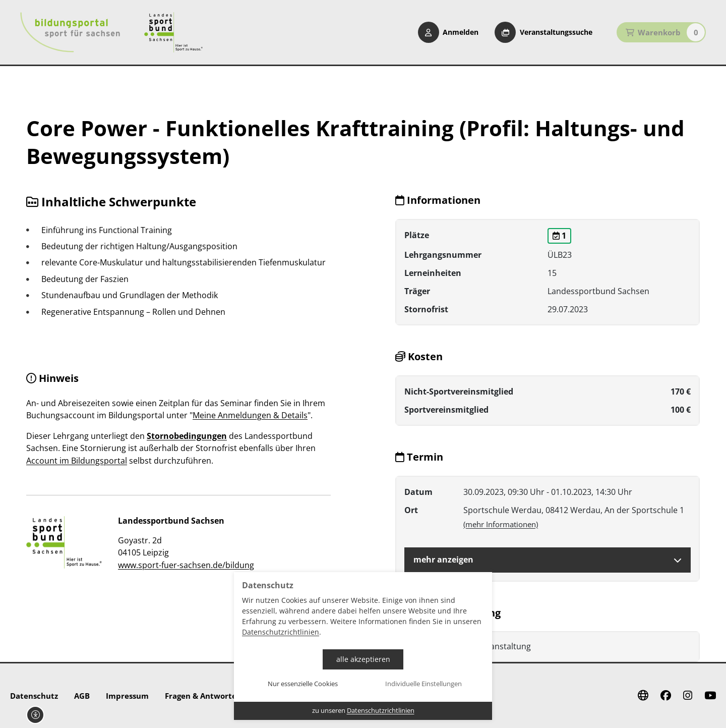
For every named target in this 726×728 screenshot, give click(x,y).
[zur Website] (64, 542)
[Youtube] (710, 696)
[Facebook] (666, 696)
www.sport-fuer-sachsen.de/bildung (186, 565)
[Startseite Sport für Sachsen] (173, 32)
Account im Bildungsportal (77, 461)
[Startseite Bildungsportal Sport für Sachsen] (70, 32)
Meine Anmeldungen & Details (250, 415)
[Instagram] (688, 696)
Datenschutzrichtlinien (281, 632)
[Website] (643, 696)
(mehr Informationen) (501, 524)
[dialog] (363, 646)
